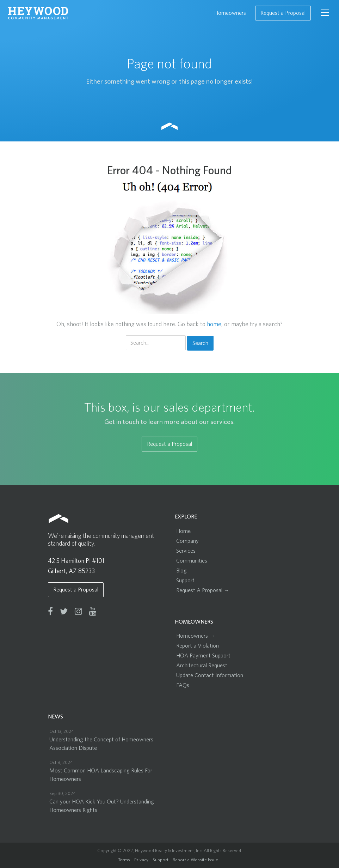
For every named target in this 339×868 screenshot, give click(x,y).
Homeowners (230, 13)
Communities (192, 561)
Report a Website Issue (195, 860)
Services (186, 551)
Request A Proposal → (203, 590)
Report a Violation (198, 646)
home (214, 324)
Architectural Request (202, 666)
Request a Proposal (283, 13)
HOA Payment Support (203, 656)
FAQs (183, 685)
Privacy (141, 860)
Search (200, 343)
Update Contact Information (210, 675)
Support (185, 581)
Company (187, 541)
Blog (181, 571)
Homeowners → (196, 636)
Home (183, 531)
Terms (124, 860)
